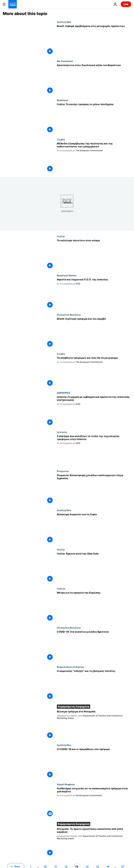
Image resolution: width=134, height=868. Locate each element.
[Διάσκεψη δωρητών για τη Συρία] (94, 528)
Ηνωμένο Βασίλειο (69, 315)
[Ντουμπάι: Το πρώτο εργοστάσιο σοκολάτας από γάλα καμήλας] (94, 842)
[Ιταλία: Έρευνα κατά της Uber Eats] (94, 568)
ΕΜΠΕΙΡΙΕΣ (64, 393)
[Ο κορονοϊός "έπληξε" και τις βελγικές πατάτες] (94, 685)
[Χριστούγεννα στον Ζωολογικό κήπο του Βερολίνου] (94, 79)
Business (62, 100)
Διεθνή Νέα (64, 22)
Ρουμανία (63, 471)
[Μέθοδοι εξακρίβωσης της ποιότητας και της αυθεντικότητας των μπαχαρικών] (94, 157)
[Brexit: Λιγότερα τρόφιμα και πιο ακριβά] (94, 333)
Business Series (67, 275)
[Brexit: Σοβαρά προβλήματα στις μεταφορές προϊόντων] (94, 40)
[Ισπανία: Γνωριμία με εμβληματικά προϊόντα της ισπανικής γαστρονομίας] (94, 411)
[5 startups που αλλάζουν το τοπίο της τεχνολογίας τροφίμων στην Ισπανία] (94, 450)
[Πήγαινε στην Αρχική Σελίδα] (13, 4)
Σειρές (61, 139)
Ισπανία (62, 432)
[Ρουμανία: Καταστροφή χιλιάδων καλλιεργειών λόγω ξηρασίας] (94, 489)
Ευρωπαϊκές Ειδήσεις (71, 667)
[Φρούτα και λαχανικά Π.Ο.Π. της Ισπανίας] (94, 293)
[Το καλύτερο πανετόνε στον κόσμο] (94, 254)
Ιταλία (61, 236)
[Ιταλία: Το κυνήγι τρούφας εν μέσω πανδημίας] (94, 118)
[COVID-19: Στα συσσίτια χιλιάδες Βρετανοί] (94, 646)
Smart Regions (66, 784)
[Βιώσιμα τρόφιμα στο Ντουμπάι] (94, 725)
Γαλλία (61, 588)
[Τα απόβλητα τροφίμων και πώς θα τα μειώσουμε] (94, 372)
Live (126, 4)
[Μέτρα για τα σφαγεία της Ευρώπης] (94, 607)
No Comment (65, 61)
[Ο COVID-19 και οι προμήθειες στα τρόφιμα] (94, 763)
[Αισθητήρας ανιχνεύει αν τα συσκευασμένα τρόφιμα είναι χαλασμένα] (94, 802)
